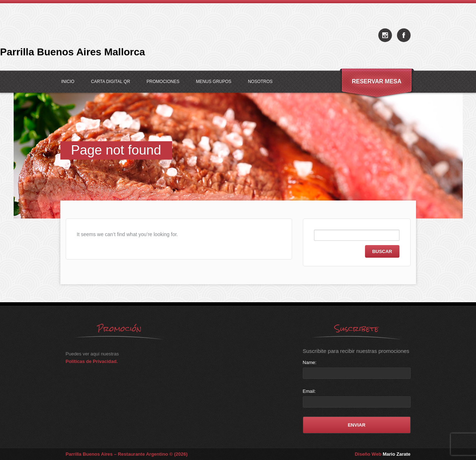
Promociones (163, 82)
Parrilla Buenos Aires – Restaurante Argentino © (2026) (127, 454)
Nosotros (260, 82)
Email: (309, 391)
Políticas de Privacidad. (92, 361)
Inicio (68, 82)
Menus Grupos (214, 82)
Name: (310, 362)
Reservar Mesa (376, 81)
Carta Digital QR (110, 82)
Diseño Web (382, 454)
